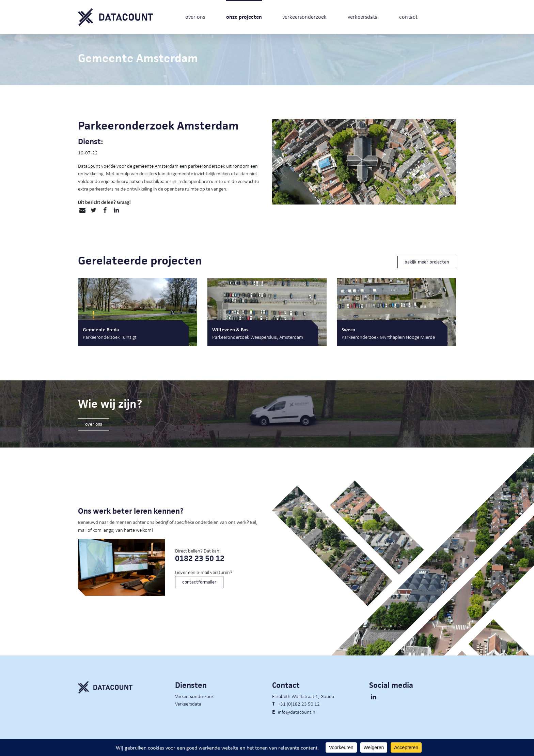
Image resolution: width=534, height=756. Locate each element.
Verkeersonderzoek (194, 696)
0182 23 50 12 (200, 558)
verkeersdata (363, 17)
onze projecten (244, 17)
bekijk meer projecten (427, 262)
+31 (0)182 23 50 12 (299, 704)
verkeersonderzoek (304, 17)
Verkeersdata (188, 704)
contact (408, 17)
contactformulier (199, 582)
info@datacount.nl (297, 712)
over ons (195, 17)
